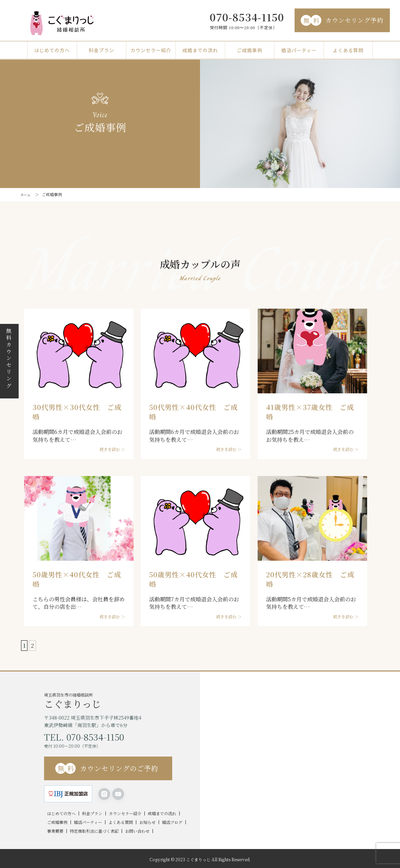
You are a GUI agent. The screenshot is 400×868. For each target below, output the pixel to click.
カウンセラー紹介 (151, 50)
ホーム (26, 194)
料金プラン (102, 50)
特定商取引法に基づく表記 (94, 831)
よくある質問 (348, 50)
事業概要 (55, 831)
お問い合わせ (137, 831)
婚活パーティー (299, 50)
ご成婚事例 (250, 50)
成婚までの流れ (200, 50)
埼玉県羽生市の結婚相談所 (122, 700)
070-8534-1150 (247, 17)
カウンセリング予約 (342, 20)
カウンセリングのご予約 (107, 768)
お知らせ (147, 822)
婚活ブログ (172, 822)
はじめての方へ (52, 50)
